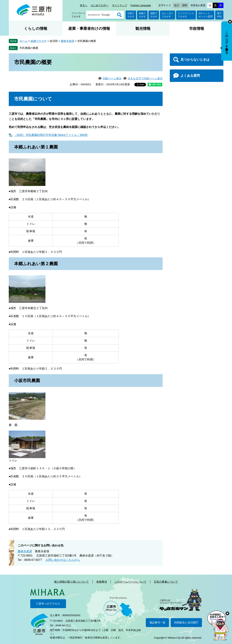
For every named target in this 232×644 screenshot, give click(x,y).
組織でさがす (142, 15)
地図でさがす (154, 15)
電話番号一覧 (157, 622)
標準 (185, 5)
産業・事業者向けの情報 (89, 28)
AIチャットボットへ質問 (206, 15)
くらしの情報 (36, 28)
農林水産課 (68, 41)
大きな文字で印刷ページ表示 (145, 78)
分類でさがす (131, 15)
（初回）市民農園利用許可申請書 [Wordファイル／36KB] (51, 135)
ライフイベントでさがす (186, 15)
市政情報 (197, 28)
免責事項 (102, 582)
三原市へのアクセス (48, 604)
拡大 (177, 5)
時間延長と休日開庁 (186, 622)
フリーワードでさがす (78, 15)
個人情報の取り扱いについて (71, 582)
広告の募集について (166, 582)
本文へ (84, 5)
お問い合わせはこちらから (63, 560)
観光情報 (143, 28)
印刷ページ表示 (112, 78)
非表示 (230, 22)
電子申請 (219, 15)
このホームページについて (130, 582)
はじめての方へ (100, 5)
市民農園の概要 (29, 48)
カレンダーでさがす (168, 15)
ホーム (24, 41)
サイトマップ (119, 5)
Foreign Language (141, 5)
